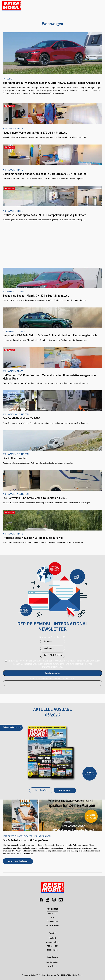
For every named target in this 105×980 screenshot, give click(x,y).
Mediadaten (52, 950)
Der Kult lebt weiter (15, 459)
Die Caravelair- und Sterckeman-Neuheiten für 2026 (35, 498)
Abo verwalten (52, 942)
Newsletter (52, 966)
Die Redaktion (52, 963)
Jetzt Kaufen (41, 790)
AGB (52, 918)
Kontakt (52, 938)
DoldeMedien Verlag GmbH (51, 976)
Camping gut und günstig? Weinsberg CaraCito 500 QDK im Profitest (45, 174)
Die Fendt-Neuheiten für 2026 (21, 419)
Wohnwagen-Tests (13, 129)
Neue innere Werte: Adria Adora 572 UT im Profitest (35, 133)
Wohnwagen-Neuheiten (16, 494)
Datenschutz (52, 922)
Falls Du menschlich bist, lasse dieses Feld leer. (52, 679)
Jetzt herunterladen (18, 861)
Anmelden (52, 673)
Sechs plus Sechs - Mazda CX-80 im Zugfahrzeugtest (36, 296)
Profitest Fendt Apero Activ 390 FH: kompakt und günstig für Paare (45, 215)
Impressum (52, 914)
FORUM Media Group (74, 976)
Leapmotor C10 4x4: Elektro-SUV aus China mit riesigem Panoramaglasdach (50, 336)
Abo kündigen (52, 946)
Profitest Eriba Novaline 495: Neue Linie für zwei (33, 538)
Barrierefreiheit (52, 926)
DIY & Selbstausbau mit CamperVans (25, 841)
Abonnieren (65, 790)
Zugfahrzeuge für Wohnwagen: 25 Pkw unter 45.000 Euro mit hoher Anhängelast (52, 83)
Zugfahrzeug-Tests (14, 332)
